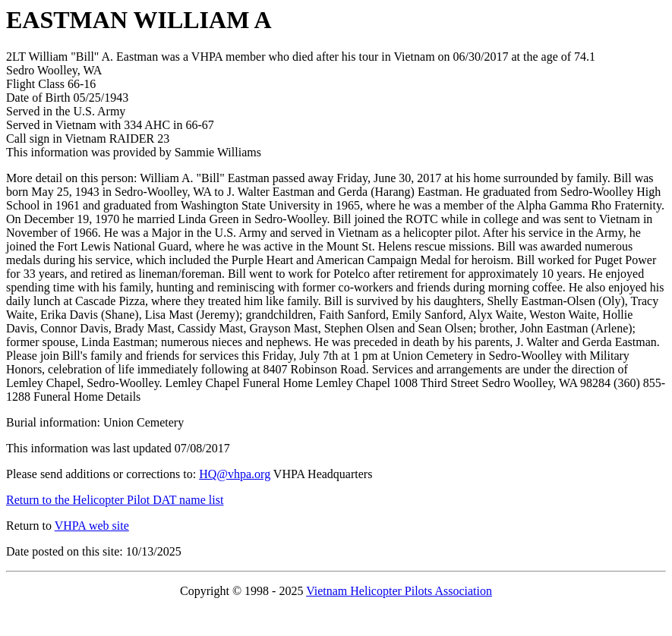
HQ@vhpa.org (235, 474)
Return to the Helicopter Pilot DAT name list (115, 500)
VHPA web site (92, 526)
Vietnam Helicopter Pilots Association (399, 591)
